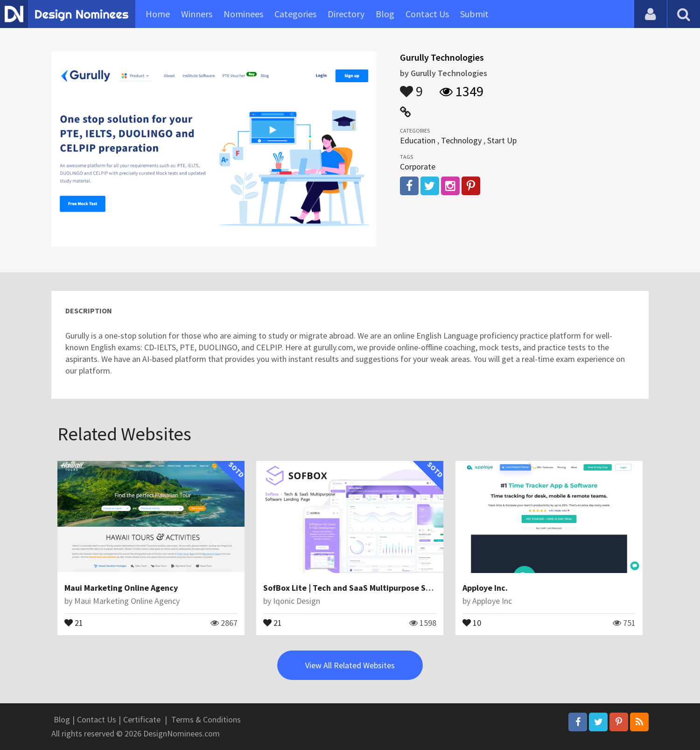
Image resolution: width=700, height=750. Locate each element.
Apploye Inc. (485, 588)
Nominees (243, 14)
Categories (295, 14)
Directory (346, 14)
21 (74, 622)
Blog (385, 14)
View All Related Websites (350, 665)
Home (158, 14)
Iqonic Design (297, 601)
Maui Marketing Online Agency (121, 588)
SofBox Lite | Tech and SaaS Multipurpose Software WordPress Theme (394, 588)
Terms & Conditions (206, 719)
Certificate (142, 719)
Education (418, 140)
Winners (197, 14)
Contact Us (427, 14)
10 (472, 622)
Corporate (418, 166)
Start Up (502, 140)
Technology (461, 140)
